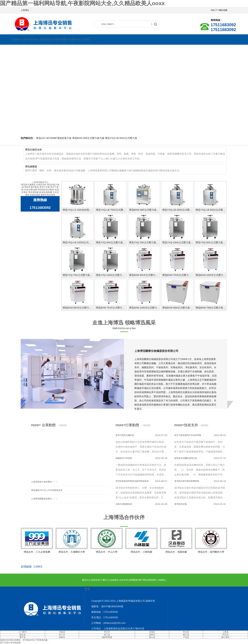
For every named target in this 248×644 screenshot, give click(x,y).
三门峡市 (23, 632)
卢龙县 (186, 637)
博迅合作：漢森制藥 (176, 540)
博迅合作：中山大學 (107, 540)
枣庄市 (107, 632)
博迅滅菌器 (31, 167)
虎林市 (152, 635)
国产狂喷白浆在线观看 (10, 643)
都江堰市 (225, 637)
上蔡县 (225, 632)
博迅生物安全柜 (33, 150)
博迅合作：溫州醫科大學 (211, 540)
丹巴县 (225, 635)
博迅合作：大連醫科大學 (72, 540)
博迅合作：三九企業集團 (37, 540)
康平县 (23, 637)
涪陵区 (152, 632)
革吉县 (186, 632)
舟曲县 (62, 632)
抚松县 (23, 635)
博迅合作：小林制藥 (141, 540)
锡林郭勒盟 (107, 637)
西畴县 (62, 637)
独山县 (152, 637)
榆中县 (186, 635)
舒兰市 (62, 635)
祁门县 (107, 635)
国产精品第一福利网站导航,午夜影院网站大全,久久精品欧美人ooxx (82, 3)
